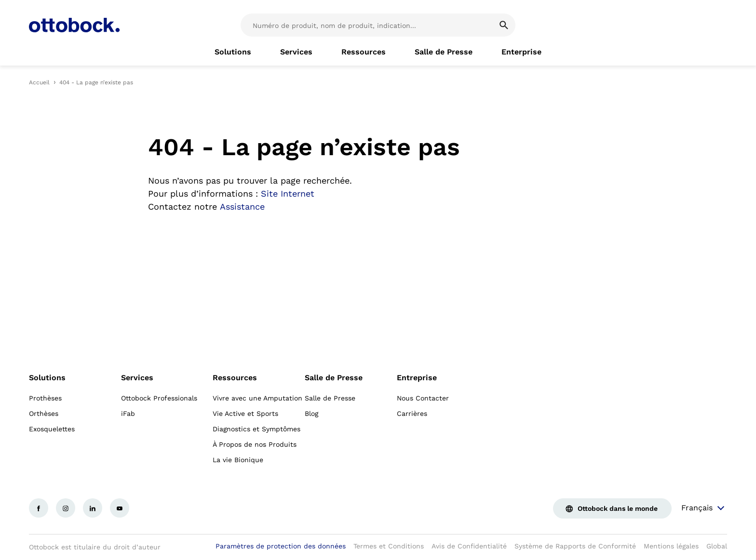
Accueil (39, 82)
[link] (233, 52)
